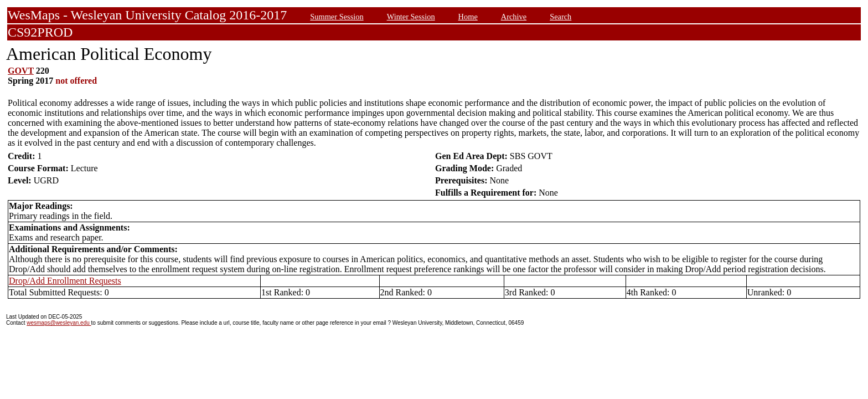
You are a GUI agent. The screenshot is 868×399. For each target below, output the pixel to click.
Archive (514, 17)
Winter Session (411, 17)
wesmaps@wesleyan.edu (59, 323)
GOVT (21, 71)
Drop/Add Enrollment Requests (65, 281)
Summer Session (337, 17)
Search (560, 17)
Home (468, 17)
